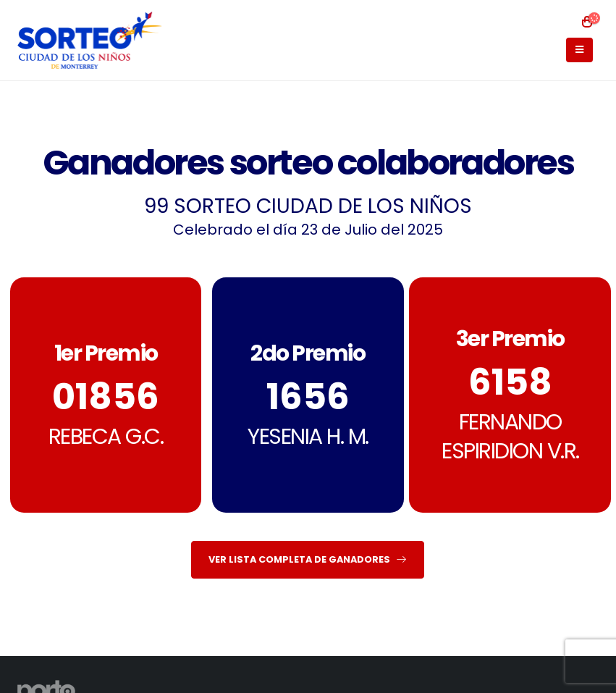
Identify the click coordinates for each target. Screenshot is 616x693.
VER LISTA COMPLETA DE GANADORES (307, 559)
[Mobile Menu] (579, 50)
